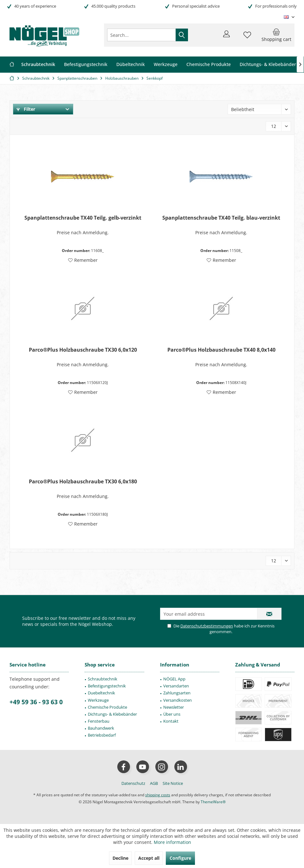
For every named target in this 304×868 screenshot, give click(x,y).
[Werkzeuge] (166, 65)
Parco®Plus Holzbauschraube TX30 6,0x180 (83, 482)
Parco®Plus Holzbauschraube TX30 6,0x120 (83, 350)
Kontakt (171, 721)
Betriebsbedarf (102, 735)
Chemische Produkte (107, 707)
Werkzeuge (98, 700)
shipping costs (158, 795)
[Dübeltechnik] (131, 65)
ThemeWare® (213, 802)
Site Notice (173, 783)
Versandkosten (178, 700)
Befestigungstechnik (107, 686)
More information (172, 842)
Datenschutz (133, 783)
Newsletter (174, 707)
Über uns (172, 714)
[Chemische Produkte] (209, 65)
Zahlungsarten (177, 693)
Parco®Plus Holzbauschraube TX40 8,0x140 (221, 350)
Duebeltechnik (101, 693)
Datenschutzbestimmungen (207, 626)
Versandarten (176, 686)
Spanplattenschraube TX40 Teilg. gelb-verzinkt (83, 218)
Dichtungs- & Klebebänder (112, 714)
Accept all (149, 858)
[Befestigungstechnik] (86, 65)
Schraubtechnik (103, 679)
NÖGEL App (174, 679)
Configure (180, 858)
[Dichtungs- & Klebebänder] (268, 65)
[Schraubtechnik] (38, 65)
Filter (26, 109)
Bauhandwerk (101, 728)
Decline (120, 858)
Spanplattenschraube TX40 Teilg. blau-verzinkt (221, 218)
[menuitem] (276, 35)
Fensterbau (99, 721)
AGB (154, 783)
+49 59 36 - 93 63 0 (36, 702)
